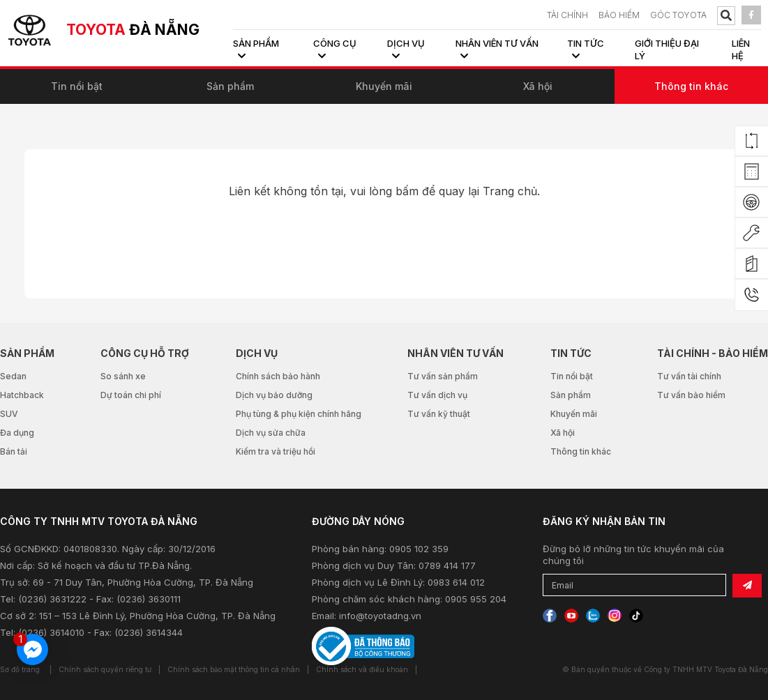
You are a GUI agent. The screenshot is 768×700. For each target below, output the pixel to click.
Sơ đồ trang (20, 669)
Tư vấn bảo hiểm (691, 395)
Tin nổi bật (77, 86)
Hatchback (22, 395)
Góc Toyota (678, 15)
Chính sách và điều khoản (362, 669)
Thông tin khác (691, 86)
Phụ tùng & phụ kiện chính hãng (299, 414)
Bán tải (14, 451)
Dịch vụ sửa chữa (271, 433)
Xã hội (538, 86)
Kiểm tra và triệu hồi (276, 451)
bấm (407, 191)
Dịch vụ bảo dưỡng (274, 395)
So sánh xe (123, 376)
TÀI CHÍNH (567, 15)
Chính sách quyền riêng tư (105, 669)
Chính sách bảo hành (278, 376)
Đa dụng (17, 433)
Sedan (13, 376)
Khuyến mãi (384, 86)
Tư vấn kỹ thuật (439, 414)
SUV (9, 414)
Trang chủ (510, 191)
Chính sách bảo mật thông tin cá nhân (234, 669)
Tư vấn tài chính (689, 376)
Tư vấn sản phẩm (443, 376)
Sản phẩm (230, 86)
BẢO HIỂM (619, 15)
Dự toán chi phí (131, 395)
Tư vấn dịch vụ (437, 395)
